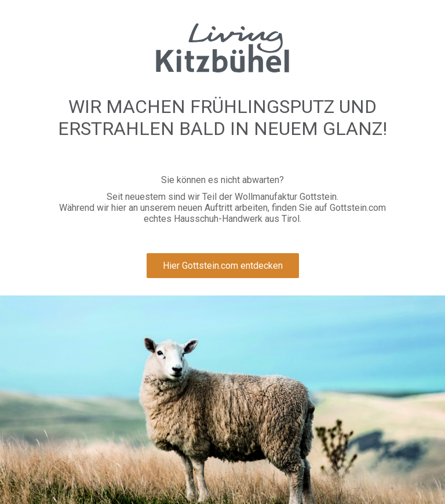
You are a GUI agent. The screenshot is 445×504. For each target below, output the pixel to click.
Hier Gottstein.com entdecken (223, 266)
